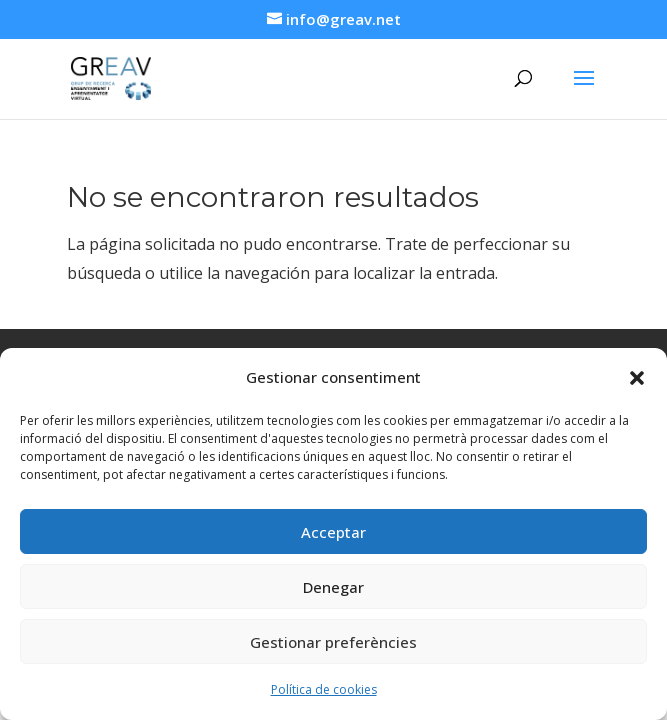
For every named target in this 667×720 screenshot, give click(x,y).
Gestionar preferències (333, 642)
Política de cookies (324, 689)
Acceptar (333, 532)
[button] (637, 378)
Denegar (333, 587)
